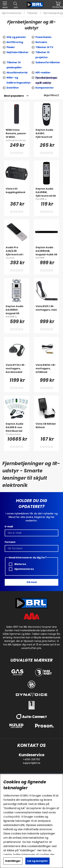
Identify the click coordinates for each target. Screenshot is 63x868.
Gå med (32, 582)
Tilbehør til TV (44, 47)
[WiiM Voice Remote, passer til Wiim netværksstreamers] (17, 135)
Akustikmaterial (17, 73)
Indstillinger (13, 861)
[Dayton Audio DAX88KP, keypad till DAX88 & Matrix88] (17, 311)
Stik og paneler (16, 37)
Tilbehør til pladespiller (14, 65)
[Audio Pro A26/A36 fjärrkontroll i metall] (17, 252)
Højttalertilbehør (18, 52)
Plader (11, 47)
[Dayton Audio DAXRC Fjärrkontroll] (47, 135)
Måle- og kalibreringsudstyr (19, 80)
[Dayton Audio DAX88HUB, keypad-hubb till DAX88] (47, 252)
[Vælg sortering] (14, 96)
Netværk (41, 42)
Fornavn (10, 542)
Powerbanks (43, 37)
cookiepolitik (12, 817)
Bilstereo (18, 564)
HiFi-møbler (43, 73)
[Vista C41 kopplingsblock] (17, 194)
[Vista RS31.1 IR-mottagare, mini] (47, 311)
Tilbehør (32, 13)
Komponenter (45, 88)
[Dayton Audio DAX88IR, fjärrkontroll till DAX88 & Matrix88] (47, 194)
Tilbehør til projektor (42, 55)
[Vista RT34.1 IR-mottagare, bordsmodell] (17, 370)
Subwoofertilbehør (48, 62)
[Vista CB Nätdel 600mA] (47, 429)
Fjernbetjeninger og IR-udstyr (46, 80)
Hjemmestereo (12, 13)
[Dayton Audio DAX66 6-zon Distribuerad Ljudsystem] (17, 429)
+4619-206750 (32, 759)
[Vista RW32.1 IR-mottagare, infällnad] (47, 370)
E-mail (9, 527)
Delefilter (13, 88)
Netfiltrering (15, 42)
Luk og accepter (37, 861)
